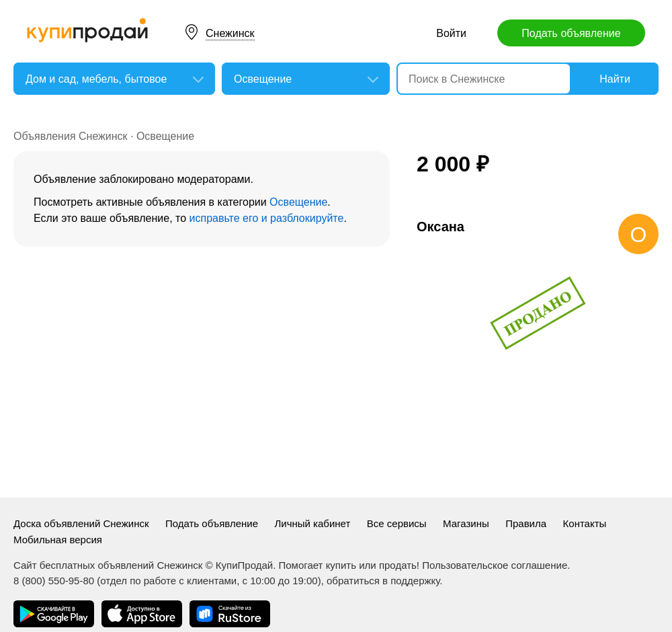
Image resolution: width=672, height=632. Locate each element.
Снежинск (230, 33)
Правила (526, 523)
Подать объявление (571, 33)
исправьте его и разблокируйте (267, 218)
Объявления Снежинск (71, 136)
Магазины (466, 523)
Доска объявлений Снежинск (81, 523)
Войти (451, 33)
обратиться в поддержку (383, 581)
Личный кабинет (312, 523)
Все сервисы (397, 523)
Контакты (585, 523)
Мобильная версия (58, 540)
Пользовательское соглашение (495, 565)
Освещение (165, 136)
